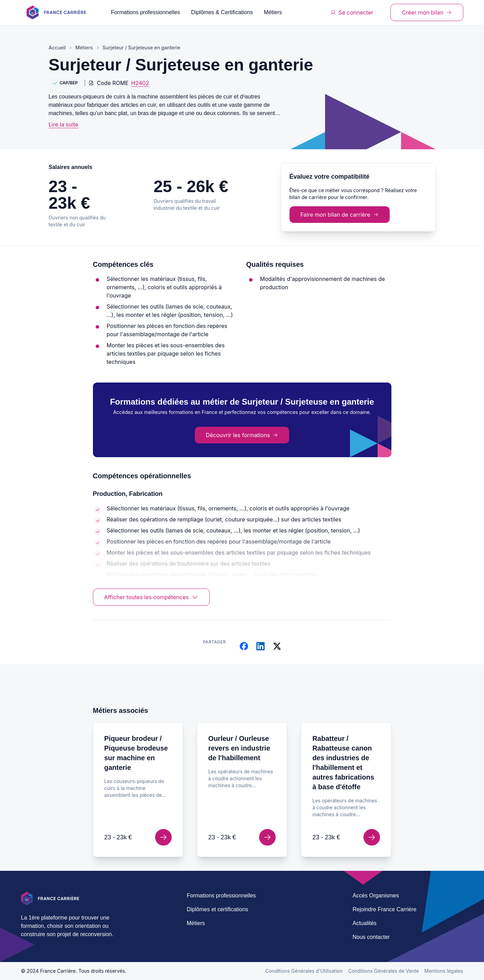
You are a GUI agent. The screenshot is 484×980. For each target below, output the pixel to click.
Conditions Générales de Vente (384, 971)
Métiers (273, 12)
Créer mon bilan (427, 12)
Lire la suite (64, 124)
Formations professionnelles (145, 12)
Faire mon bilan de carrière (340, 215)
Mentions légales (444, 971)
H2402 (140, 83)
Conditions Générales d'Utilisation (304, 971)
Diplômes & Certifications (222, 12)
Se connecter (352, 12)
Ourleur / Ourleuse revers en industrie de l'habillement (239, 748)
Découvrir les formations (242, 435)
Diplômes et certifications (218, 909)
